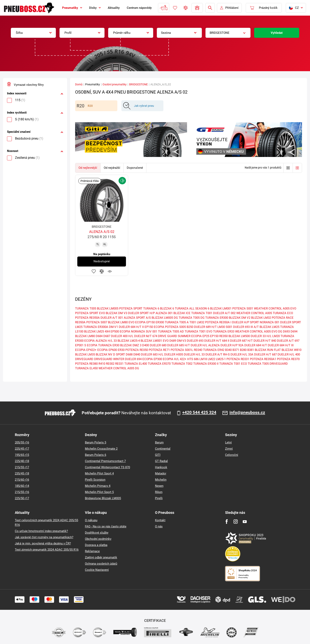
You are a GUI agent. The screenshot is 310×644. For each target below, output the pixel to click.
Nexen (159, 486)
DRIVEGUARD (84, 359)
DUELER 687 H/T (241, 341)
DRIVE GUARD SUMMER (174, 336)
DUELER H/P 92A (232, 345)
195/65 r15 (22, 455)
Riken (159, 492)
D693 (286, 331)
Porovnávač (186, 8)
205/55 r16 (22, 442)
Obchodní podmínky (98, 539)
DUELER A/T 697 (288, 341)
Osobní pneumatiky (115, 84)
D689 (173, 341)
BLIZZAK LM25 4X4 (97, 331)
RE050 (223, 336)
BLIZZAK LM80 (85, 336)
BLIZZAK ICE (182, 313)
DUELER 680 (158, 345)
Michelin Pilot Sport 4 (99, 473)
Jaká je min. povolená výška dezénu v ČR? (43, 543)
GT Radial (161, 461)
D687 (107, 336)
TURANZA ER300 (217, 318)
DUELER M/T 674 (146, 336)
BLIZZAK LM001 (221, 309)
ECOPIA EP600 (107, 350)
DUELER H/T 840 (265, 341)
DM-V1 (113, 327)
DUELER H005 (174, 354)
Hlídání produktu (110, 271)
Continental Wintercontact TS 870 (107, 467)
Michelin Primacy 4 (98, 486)
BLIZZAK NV (104, 354)
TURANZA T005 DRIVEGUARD (268, 364)
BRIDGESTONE (138, 84)
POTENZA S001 (243, 309)
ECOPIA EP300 (152, 359)
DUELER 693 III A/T (246, 327)
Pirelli (159, 498)
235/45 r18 (22, 473)
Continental (163, 449)
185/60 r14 (22, 486)
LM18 (203, 359)
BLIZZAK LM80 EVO (121, 322)
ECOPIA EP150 (145, 322)
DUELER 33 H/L (261, 336)
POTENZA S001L (182, 350)
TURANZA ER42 (214, 350)
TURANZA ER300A (96, 327)
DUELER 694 (133, 359)
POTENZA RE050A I (218, 322)
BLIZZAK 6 (167, 309)
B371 (236, 350)
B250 (190, 327)
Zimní (229, 449)
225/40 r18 (22, 461)
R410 (102, 364)
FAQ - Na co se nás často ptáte (106, 526)
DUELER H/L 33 (194, 354)
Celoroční (232, 455)
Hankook (161, 467)
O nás (159, 526)
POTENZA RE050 (137, 350)
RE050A (80, 322)
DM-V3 (182, 341)
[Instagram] (236, 522)
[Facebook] (227, 522)
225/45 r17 (22, 449)
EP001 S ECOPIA (86, 345)
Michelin (161, 480)
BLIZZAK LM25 (269, 327)
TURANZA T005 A (177, 322)
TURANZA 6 (151, 309)
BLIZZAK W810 (291, 350)
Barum (159, 442)
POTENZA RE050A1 (263, 359)
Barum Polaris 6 (96, 455)
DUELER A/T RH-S (218, 354)
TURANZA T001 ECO (233, 364)
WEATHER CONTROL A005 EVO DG (259, 331)
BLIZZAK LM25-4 (129, 341)
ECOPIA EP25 (200, 336)
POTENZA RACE (283, 318)
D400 (146, 345)
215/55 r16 (22, 492)
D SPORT (119, 354)
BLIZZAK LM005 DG (165, 318)
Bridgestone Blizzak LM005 (103, 498)
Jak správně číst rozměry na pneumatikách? (44, 537)
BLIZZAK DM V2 (240, 318)
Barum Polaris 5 (96, 442)
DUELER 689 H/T (205, 327)
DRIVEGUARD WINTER (109, 359)
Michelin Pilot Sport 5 (99, 492)
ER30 (121, 350)
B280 (243, 350)
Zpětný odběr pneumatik (101, 557)
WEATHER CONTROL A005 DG (119, 368)
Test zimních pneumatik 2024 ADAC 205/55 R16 (47, 550)
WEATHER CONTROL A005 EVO (275, 309)
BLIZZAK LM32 (261, 318)
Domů (79, 84)
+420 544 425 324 (199, 413)
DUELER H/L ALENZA (205, 345)
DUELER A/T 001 (112, 318)
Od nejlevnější (88, 168)
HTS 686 (193, 359)
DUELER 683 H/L (152, 354)
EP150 (214, 336)
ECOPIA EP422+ (86, 350)
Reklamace (92, 551)
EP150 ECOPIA (154, 327)
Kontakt (160, 520)
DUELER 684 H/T (256, 345)
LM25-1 (221, 359)
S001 (229, 327)
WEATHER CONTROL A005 (254, 313)
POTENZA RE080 (86, 364)
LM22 (211, 359)
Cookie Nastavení (97, 570)
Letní (228, 442)
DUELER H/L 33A (242, 354)
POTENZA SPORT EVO (90, 313)
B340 (228, 350)
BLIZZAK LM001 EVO (155, 341)
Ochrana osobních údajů (101, 564)
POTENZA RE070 (288, 359)
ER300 (160, 322)
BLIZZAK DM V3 (116, 313)
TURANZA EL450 (86, 368)
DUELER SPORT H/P (141, 313)
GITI (158, 455)
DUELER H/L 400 (289, 354)
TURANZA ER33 (224, 331)
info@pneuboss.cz (247, 413)
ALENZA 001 (164, 313)
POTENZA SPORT (131, 309)
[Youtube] (245, 522)
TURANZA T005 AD (171, 331)
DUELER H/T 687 (265, 354)
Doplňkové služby (97, 533)
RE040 (198, 350)
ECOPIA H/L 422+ (175, 359)
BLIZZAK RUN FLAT (268, 350)
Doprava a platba (96, 545)
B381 (251, 350)
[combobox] (33, 33)
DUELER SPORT (291, 322)
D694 (294, 331)
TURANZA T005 (86, 309)
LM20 (276, 336)
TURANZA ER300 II (206, 364)
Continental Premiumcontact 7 (105, 461)
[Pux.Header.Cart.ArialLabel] (264, 8)
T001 (193, 322)
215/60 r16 (22, 480)
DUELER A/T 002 (224, 313)
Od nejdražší (112, 168)
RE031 (119, 364)
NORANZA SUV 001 (144, 331)
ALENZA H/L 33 (106, 341)
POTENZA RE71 (159, 350)
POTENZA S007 (97, 322)
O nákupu (91, 520)
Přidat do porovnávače (102, 271)
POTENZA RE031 (238, 359)
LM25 (79, 327)
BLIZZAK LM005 (108, 309)
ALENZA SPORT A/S (137, 318)
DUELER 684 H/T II (131, 327)
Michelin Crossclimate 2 (101, 449)
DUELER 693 (195, 341)
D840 (137, 354)
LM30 (221, 327)
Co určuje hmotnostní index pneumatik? (41, 531)
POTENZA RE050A (87, 318)
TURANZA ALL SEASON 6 (192, 309)
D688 (129, 354)
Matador (161, 473)
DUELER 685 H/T (179, 345)
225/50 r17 (22, 498)
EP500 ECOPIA (120, 331)
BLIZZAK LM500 (239, 336)
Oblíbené (175, 8)
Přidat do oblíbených (94, 271)
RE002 (110, 364)
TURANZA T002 (182, 364)
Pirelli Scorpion (95, 480)
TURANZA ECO (283, 313)
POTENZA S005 (175, 327)
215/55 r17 (22, 467)
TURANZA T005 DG (192, 318)
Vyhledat (277, 33)
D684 (99, 336)
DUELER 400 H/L (122, 336)
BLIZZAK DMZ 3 (131, 345)
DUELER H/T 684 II (217, 341)
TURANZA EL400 (136, 364)
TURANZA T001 (202, 313)
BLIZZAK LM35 (85, 354)
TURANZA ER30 (109, 345)
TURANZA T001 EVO (198, 331)
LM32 (201, 322)
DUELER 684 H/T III (281, 345)
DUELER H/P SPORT (246, 322)
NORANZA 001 (270, 322)
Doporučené (135, 168)
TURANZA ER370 (159, 364)
